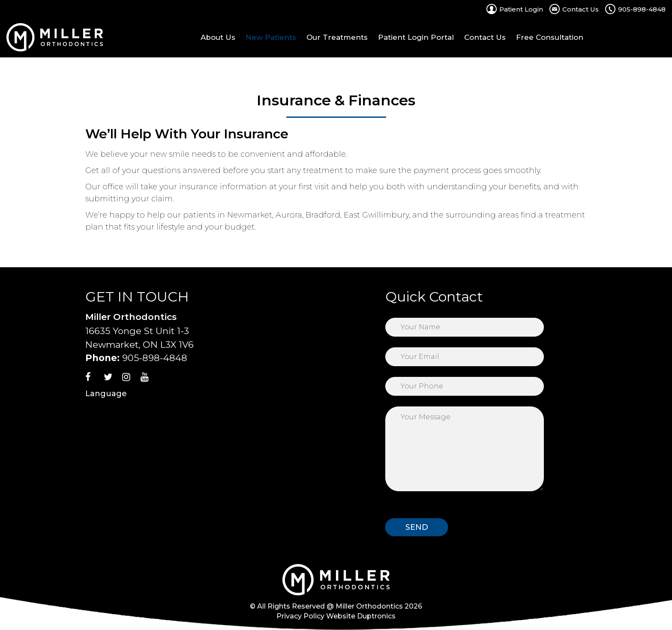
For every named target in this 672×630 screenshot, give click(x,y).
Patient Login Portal (416, 37)
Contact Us (580, 9)
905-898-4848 (642, 9)
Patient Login (521, 9)
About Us (218, 37)
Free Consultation (550, 37)
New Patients (271, 37)
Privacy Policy (300, 616)
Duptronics (376, 616)
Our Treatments (337, 37)
